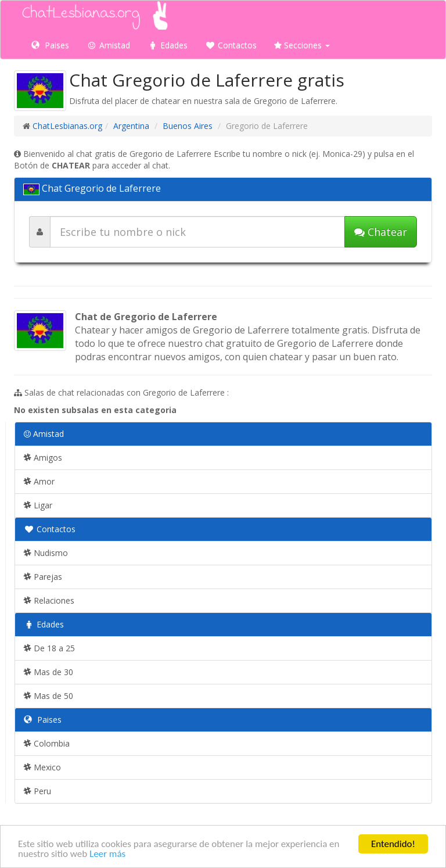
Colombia (47, 743)
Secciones (302, 45)
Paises (50, 45)
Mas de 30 (48, 672)
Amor (39, 481)
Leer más (107, 854)
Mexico (42, 767)
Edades (168, 45)
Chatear (381, 232)
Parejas (43, 577)
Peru (37, 791)
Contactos (231, 45)
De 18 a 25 (49, 648)
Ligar (38, 505)
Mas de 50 (48, 696)
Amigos (43, 458)
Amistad (108, 45)
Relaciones (49, 600)
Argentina (131, 126)
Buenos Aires (188, 126)
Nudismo (46, 553)
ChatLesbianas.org (67, 126)
